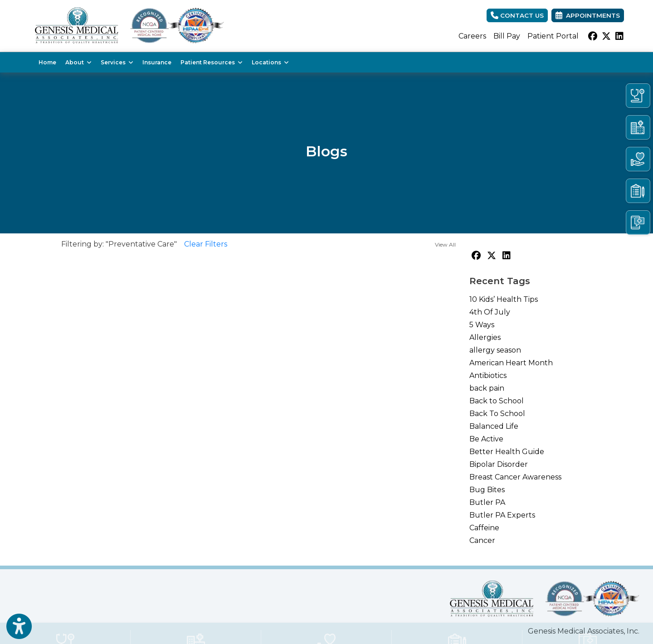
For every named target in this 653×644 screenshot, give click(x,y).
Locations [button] (270, 62)
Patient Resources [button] (212, 62)
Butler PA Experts (502, 515)
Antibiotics (488, 375)
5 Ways (482, 325)
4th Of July (490, 312)
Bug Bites (487, 490)
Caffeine (484, 528)
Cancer (482, 540)
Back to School (497, 401)
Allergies (485, 337)
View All (445, 245)
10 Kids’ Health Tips (504, 299)
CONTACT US (517, 15)
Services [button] (117, 62)
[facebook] (593, 36)
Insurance (157, 62)
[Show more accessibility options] (19, 627)
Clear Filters (206, 244)
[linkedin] (619, 36)
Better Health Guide (507, 452)
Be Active (486, 439)
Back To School (497, 414)
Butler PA (487, 502)
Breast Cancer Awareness (515, 477)
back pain (487, 388)
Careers (472, 36)
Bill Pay (507, 36)
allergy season (495, 350)
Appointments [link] (588, 15)
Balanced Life (494, 426)
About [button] (78, 62)
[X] (606, 36)
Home (47, 62)
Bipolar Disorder (499, 464)
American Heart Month (511, 363)
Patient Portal (553, 36)
